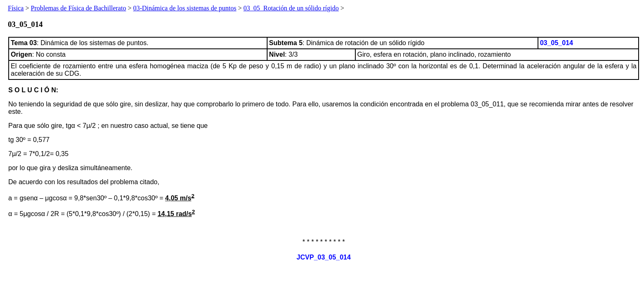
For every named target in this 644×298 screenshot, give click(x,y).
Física (16, 8)
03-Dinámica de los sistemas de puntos (185, 8)
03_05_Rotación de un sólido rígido (291, 8)
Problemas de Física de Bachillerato (78, 8)
